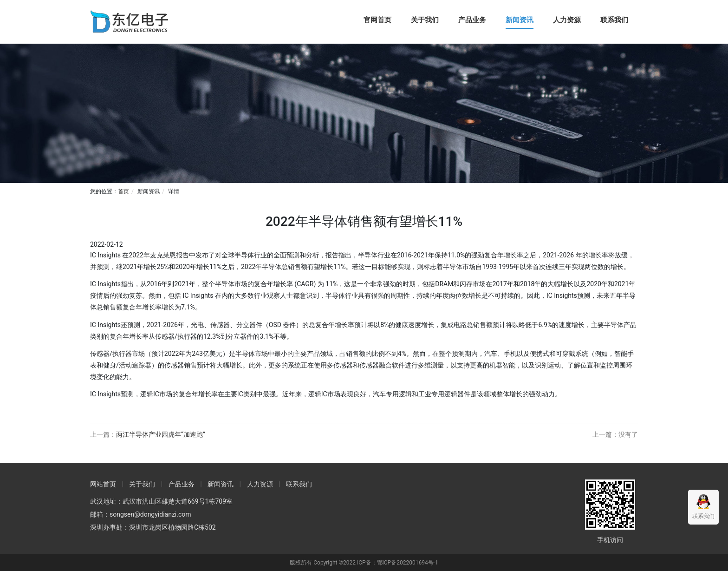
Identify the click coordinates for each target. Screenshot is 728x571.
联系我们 (614, 20)
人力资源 (567, 20)
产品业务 (472, 20)
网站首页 (103, 484)
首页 (123, 191)
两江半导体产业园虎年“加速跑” (161, 434)
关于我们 (425, 20)
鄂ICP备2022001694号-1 (408, 563)
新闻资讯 (520, 20)
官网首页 (377, 20)
